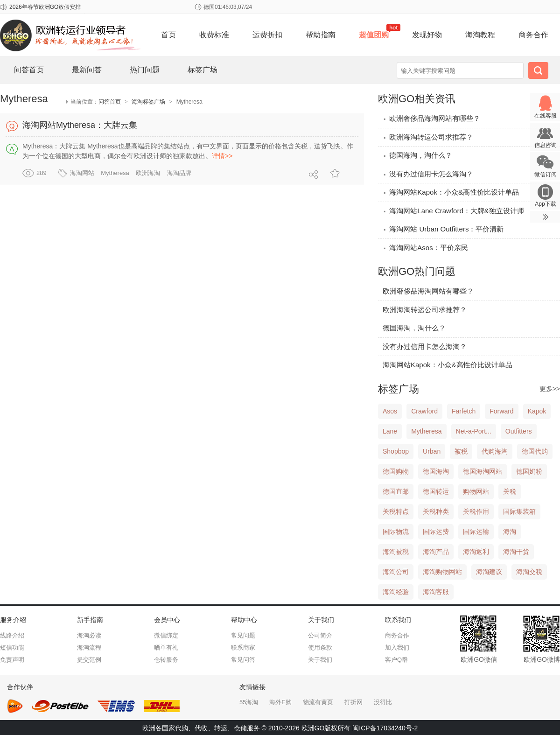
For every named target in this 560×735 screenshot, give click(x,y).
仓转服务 (166, 660)
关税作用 (476, 511)
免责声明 (12, 660)
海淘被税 (396, 552)
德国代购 (535, 451)
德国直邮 (396, 491)
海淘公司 (396, 572)
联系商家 (243, 647)
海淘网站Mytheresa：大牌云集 (80, 125)
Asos (390, 411)
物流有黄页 (318, 702)
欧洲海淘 (148, 173)
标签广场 (203, 70)
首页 (168, 35)
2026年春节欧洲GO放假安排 (45, 7)
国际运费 (436, 532)
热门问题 (145, 70)
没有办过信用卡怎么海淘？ (428, 174)
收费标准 (214, 35)
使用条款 (320, 647)
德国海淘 (436, 471)
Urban (432, 451)
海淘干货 (516, 552)
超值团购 (374, 35)
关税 (510, 491)
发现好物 (427, 35)
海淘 (510, 532)
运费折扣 (267, 35)
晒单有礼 (166, 647)
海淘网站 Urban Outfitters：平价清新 (443, 229)
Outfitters (519, 431)
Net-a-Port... (474, 431)
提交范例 (89, 660)
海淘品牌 (179, 173)
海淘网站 (82, 173)
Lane (390, 431)
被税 (461, 451)
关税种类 (436, 511)
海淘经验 (396, 592)
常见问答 (243, 660)
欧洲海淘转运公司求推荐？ (428, 137)
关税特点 (396, 511)
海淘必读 (89, 635)
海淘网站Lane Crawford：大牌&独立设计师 (453, 211)
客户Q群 (396, 660)
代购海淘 (495, 451)
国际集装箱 (519, 511)
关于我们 (320, 660)
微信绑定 (166, 635)
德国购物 (396, 471)
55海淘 (249, 702)
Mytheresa (115, 173)
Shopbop (396, 451)
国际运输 (476, 532)
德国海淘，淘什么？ (417, 155)
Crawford (424, 411)
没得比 (383, 702)
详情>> (222, 156)
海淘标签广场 (148, 102)
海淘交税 (529, 572)
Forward (501, 411)
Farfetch (464, 411)
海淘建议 (489, 572)
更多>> (550, 389)
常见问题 (243, 635)
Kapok (537, 411)
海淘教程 (480, 35)
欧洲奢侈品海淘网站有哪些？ (431, 118)
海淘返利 (476, 552)
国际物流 (396, 532)
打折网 (353, 702)
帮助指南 (321, 35)
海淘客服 (436, 592)
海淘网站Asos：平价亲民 (425, 248)
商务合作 (533, 35)
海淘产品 (436, 552)
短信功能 (12, 647)
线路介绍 (12, 635)
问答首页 (29, 70)
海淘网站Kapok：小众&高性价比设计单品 (451, 192)
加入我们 (397, 647)
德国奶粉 (529, 471)
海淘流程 (89, 647)
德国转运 (436, 491)
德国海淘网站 (483, 471)
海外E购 (280, 702)
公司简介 (320, 635)
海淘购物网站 (442, 572)
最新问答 (87, 70)
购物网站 (476, 491)
